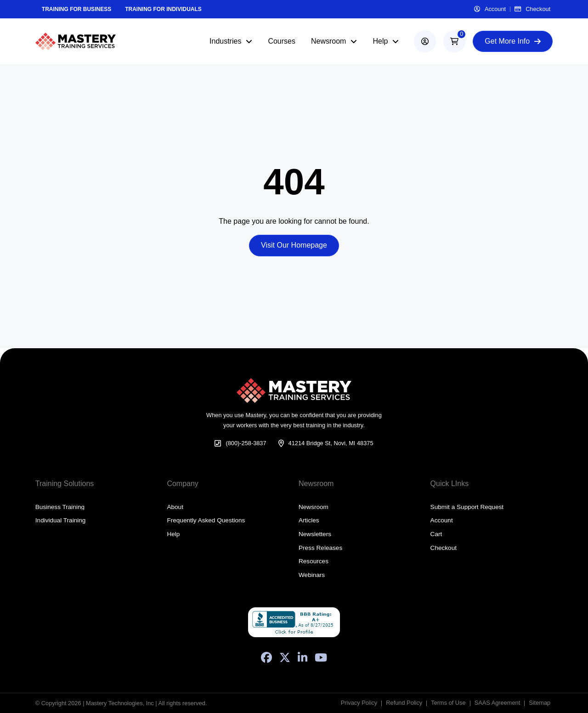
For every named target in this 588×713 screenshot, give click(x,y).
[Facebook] (266, 657)
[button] (454, 41)
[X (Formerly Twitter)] (285, 657)
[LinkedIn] (302, 657)
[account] (425, 41)
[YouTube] (321, 657)
